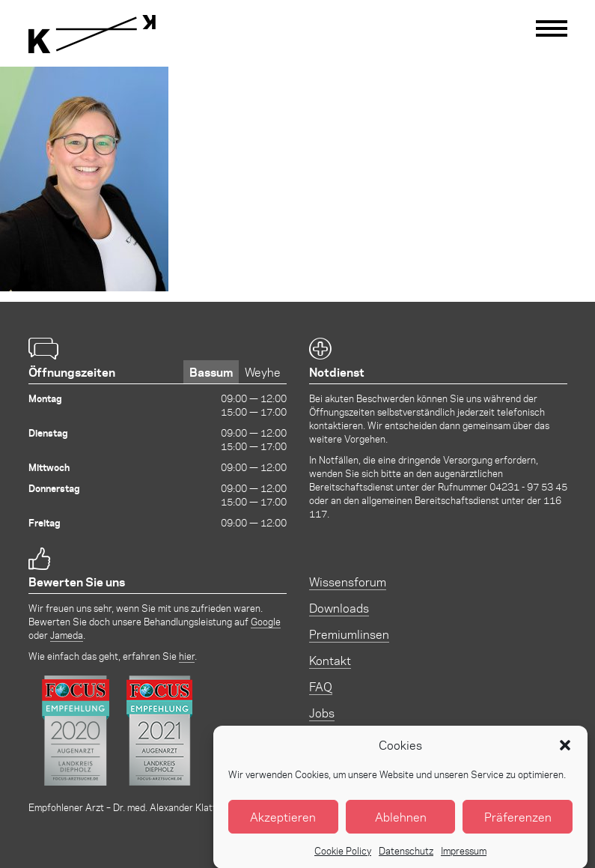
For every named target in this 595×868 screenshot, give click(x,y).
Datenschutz (406, 860)
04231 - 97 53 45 (528, 486)
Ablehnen (401, 826)
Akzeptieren (283, 826)
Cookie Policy (343, 860)
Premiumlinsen (349, 634)
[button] (565, 755)
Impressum (464, 860)
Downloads (339, 608)
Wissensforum (348, 582)
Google (266, 621)
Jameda (67, 635)
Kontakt (330, 660)
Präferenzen (518, 826)
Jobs (322, 713)
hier (187, 656)
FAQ (321, 686)
